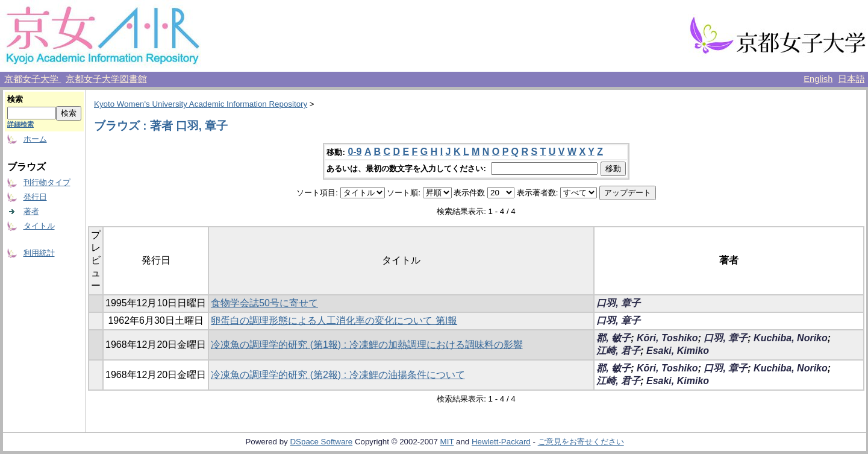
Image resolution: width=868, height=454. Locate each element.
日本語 (851, 79)
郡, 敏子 (614, 338)
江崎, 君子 (618, 351)
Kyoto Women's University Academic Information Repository (201, 104)
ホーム (35, 139)
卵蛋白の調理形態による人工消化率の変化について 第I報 (334, 320)
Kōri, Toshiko (667, 338)
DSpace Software (321, 442)
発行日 (35, 197)
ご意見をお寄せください (581, 442)
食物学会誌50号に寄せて (264, 303)
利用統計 (39, 253)
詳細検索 (20, 124)
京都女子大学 (33, 79)
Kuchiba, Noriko (791, 338)
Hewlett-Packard (501, 442)
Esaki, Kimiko (678, 351)
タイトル (39, 226)
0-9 (354, 152)
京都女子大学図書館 (106, 79)
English (818, 79)
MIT (447, 442)
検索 (15, 99)
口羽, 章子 (618, 303)
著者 (31, 211)
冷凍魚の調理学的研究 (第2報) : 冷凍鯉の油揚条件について (338, 375)
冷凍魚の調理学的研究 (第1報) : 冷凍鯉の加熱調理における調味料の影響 (367, 345)
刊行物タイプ (47, 182)
